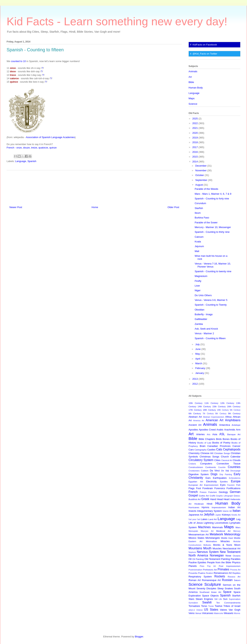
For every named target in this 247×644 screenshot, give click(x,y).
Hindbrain (199, 504)
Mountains (195, 548)
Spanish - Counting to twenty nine (213, 271)
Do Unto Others (203, 295)
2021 (195, 128)
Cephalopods (232, 449)
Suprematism (235, 599)
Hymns (205, 507)
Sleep (221, 588)
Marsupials (193, 531)
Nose (228, 556)
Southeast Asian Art (210, 592)
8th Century (221, 414)
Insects (192, 511)
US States (211, 610)
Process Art (235, 570)
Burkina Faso (202, 218)
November (201, 170)
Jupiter (218, 515)
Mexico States (196, 538)
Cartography (200, 450)
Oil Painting (198, 559)
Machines (204, 527)
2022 (195, 123)
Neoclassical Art (232, 548)
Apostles (193, 430)
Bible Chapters (207, 439)
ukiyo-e (192, 610)
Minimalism (211, 541)
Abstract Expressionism (214, 417)
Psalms (202, 573)
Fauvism (231, 485)
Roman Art (195, 580)
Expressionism (211, 485)
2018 (195, 142)
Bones (226, 439)
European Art (196, 485)
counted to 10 (18, 61)
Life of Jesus (196, 523)
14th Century (204, 406)
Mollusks (207, 545)
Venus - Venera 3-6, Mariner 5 (211, 300)
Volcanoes (208, 613)
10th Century (196, 403)
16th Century (234, 406)
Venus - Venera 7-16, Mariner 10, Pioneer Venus (213, 265)
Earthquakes (220, 478)
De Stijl (225, 471)
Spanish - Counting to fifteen (210, 338)
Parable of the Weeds (206, 189)
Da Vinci (215, 471)
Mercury (237, 531)
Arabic (220, 430)
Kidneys (226, 515)
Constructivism (196, 467)
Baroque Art (234, 434)
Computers (206, 464)
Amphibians (233, 420)
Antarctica (225, 425)
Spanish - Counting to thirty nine (212, 232)
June (198, 349)
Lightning (209, 523)
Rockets (220, 576)
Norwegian (217, 555)
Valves (223, 610)
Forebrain (208, 488)
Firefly (198, 281)
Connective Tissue (229, 464)
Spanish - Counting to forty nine (212, 199)
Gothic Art (204, 496)
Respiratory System (200, 577)
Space (227, 592)
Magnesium (201, 276)
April (198, 359)
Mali (197, 251)
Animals (193, 71)
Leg (238, 519)
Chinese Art (207, 453)
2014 (195, 162)
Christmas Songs (209, 457)
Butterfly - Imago (204, 314)
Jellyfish (209, 515)
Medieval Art (223, 531)
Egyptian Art (196, 481)
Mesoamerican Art (199, 534)
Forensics (220, 488)
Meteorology (232, 534)
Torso (204, 606)
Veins (192, 613)
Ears (208, 478)
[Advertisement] (94, 187)
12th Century (227, 403)
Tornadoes (194, 606)
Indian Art (234, 507)
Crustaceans (194, 471)
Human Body (196, 88)
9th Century (234, 413)
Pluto (202, 566)
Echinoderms (235, 478)
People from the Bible (219, 562)
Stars (191, 599)
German (235, 492)
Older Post (173, 207)
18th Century (209, 410)
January (200, 373)
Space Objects (210, 596)
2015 (195, 157)
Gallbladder (201, 319)
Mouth (207, 548)
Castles (211, 450)
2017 (195, 147)
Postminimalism (195, 570)
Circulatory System (201, 460)
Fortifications (233, 488)
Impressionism (219, 507)
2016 (195, 152)
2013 (195, 379)
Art (190, 77)
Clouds (237, 460)
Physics (236, 562)
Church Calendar (231, 457)
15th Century (219, 406)
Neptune (192, 552)
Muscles (217, 548)
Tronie (211, 606)
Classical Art (227, 460)
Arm (238, 430)
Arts (209, 435)
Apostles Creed (207, 430)
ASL (222, 434)
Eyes (223, 485)
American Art (215, 420)
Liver (197, 286)
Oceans (237, 556)
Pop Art (212, 566)
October (200, 175)
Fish (238, 485)
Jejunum (199, 246)
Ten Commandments (228, 603)
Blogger (139, 637)
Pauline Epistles (197, 562)
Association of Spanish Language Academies (50, 137)
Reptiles (236, 573)
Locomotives (221, 523)
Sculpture (213, 584)
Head (220, 499)
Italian (236, 511)
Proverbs (193, 573)
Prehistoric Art (210, 570)
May (198, 354)
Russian (227, 580)
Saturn (237, 580)
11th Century (211, 403)
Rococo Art (234, 577)
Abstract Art (195, 417)
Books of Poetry (221, 443)
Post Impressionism (230, 566)
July (198, 344)
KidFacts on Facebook (205, 45)
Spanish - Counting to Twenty (211, 305)
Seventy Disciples (206, 588)
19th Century (223, 410)
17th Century (195, 410)
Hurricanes (194, 507)
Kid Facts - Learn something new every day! (117, 21)
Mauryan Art (207, 531)
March (199, 363)
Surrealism (193, 603)
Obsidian (199, 310)
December (201, 166)
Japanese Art (196, 515)
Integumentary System (210, 511)
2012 (195, 384)
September (202, 180)
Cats (219, 449)
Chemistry (194, 453)
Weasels (229, 613)
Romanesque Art (211, 580)
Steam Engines (204, 599)
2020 (195, 133)
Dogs (214, 474)
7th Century (208, 414)
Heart (227, 499)
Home (95, 207)
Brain (203, 446)
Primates (223, 569)
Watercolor (219, 613)
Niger (198, 290)
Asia (215, 434)
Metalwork (216, 534)
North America (198, 555)
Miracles (225, 541)
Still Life (218, 599)
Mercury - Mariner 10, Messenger (213, 227)
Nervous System (208, 552)
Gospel (193, 495)
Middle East (227, 538)
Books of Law (204, 443)
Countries (234, 467)
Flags (192, 488)
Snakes (229, 588)
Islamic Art (227, 511)
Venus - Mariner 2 (204, 333)
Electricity (212, 481)
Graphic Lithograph (224, 496)
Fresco (203, 492)
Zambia (199, 324)
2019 (195, 138)
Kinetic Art (236, 515)
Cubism (205, 471)
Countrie (222, 467)
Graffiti (212, 496)
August (199, 185)
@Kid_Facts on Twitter (205, 54)
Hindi (210, 504)
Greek (205, 499)
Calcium (199, 237)
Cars (191, 450)
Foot (199, 488)
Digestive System (199, 474)
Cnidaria (192, 464)
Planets (193, 566)
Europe (236, 481)
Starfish (199, 208)
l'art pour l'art (194, 519)
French (193, 492)
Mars (238, 527)
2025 (195, 119)
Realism (210, 573)
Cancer (236, 446)
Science (193, 104)
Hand (213, 499)
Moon (237, 545)
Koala (198, 242)
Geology (223, 492)
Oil (190, 559)
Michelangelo (213, 538)
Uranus (199, 610)
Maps (192, 98)
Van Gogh (235, 610)
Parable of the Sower (206, 222)
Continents (211, 467)
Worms (237, 613)
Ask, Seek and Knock (206, 329)
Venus (198, 613)
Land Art (213, 519)
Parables (236, 559)
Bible (191, 82)
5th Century (235, 410)
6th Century (195, 413)
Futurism (213, 492)
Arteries (200, 434)
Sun (225, 599)
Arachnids (230, 430)
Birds (219, 439)
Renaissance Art (223, 573)
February (201, 368)
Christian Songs (222, 453)
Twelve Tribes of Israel (228, 606)
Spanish (32, 161)
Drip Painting (226, 475)
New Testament (230, 552)
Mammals (217, 527)
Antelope (236, 425)
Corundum (200, 203)
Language (21, 161)
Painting (226, 559)
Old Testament (212, 559)
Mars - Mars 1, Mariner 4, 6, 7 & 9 (213, 194)
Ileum (198, 213)
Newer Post (16, 207)
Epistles (224, 481)
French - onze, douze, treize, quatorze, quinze (32, 148)
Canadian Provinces (219, 446)
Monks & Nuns (223, 545)
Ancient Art (195, 425)
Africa (228, 417)
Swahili (207, 602)
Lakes (204, 519)
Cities (217, 460)
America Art (199, 421)
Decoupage (235, 471)
